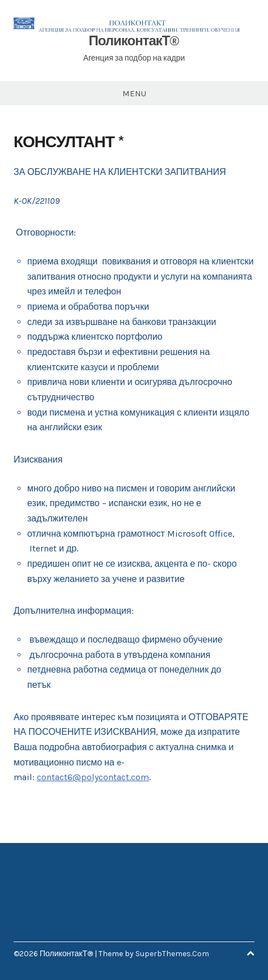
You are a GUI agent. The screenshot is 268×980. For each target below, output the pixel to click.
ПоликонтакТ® (134, 41)
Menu (134, 93)
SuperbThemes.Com (172, 954)
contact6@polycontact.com (93, 777)
